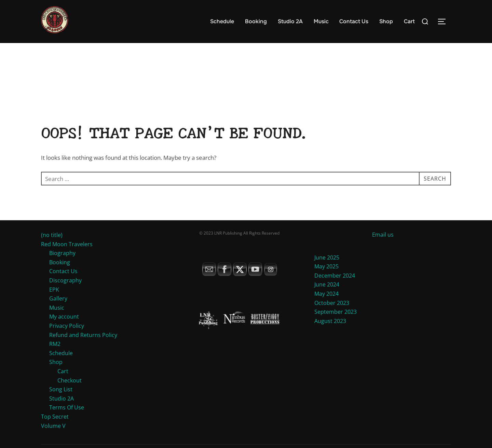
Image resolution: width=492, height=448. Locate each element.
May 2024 (326, 307)
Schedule (222, 21)
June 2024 (327, 298)
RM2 (55, 357)
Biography (62, 266)
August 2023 (330, 334)
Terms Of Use (67, 421)
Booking (256, 21)
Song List (61, 403)
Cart (409, 21)
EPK (54, 303)
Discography (65, 293)
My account (64, 330)
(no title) (52, 248)
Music (321, 21)
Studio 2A (290, 21)
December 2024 (335, 289)
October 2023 (332, 316)
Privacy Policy (67, 339)
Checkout (70, 393)
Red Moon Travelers (67, 257)
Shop (386, 21)
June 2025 (327, 270)
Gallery (58, 312)
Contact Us (354, 21)
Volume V (53, 439)
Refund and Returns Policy (83, 348)
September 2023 (336, 325)
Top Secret (55, 430)
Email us (383, 248)
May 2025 (326, 280)
